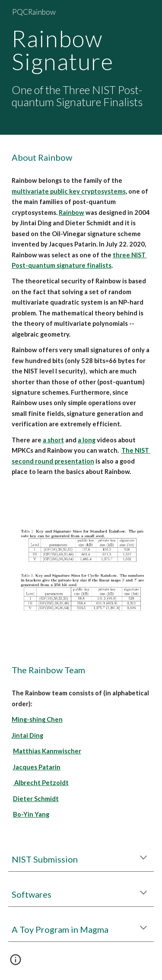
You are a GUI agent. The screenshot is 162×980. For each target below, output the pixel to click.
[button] (143, 858)
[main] (81, 67)
